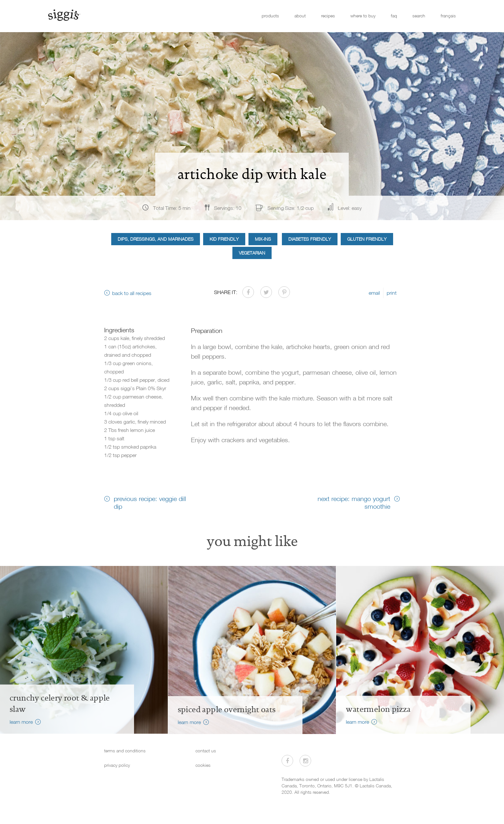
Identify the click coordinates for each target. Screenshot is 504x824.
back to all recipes (132, 293)
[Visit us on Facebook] (287, 761)
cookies (203, 765)
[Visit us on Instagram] (305, 761)
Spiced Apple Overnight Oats (227, 710)
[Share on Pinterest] (284, 292)
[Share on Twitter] (266, 292)
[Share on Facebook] (248, 292)
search (419, 16)
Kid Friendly (224, 239)
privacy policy (117, 765)
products (270, 16)
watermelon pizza (378, 709)
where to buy (363, 16)
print (392, 293)
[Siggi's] (64, 15)
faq (394, 16)
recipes (328, 16)
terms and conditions (125, 751)
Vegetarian (252, 253)
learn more (21, 722)
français (448, 16)
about (300, 16)
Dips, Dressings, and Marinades (156, 239)
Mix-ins (263, 239)
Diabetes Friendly (310, 239)
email (374, 293)
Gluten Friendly (367, 239)
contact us (206, 751)
